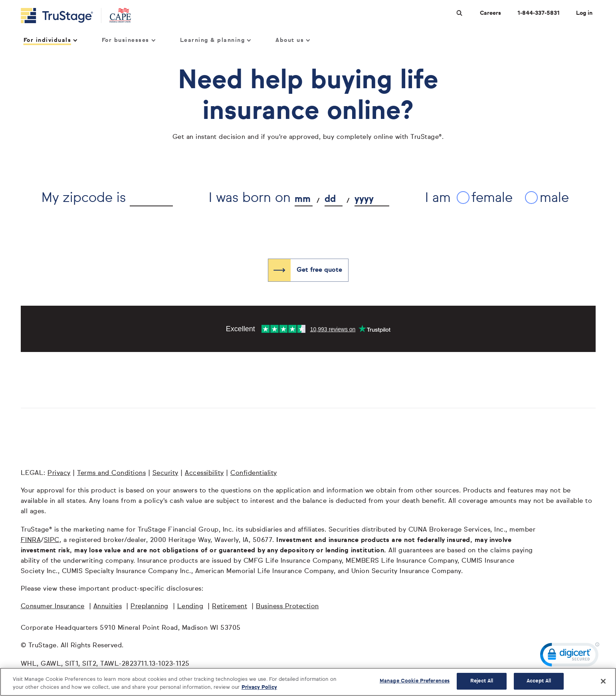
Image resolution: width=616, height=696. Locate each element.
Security (165, 473)
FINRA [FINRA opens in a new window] (31, 540)
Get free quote (319, 270)
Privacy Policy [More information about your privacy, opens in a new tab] (259, 687)
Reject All (482, 681)
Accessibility (204, 473)
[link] (570, 656)
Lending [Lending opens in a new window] (190, 607)
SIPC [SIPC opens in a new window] (52, 540)
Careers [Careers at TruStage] (490, 13)
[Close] (603, 681)
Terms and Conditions (111, 473)
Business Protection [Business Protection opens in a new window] (287, 607)
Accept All (539, 681)
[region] (308, 682)
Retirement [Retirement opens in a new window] (230, 607)
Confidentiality (254, 473)
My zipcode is (84, 198)
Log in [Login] (584, 13)
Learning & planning (215, 40)
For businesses (128, 40)
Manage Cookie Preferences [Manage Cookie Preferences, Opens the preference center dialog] (415, 681)
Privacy (59, 473)
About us (292, 40)
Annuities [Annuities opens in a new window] (108, 607)
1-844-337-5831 (539, 13)
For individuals (50, 40)
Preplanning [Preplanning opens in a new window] (150, 607)
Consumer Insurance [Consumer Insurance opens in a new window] (53, 607)
